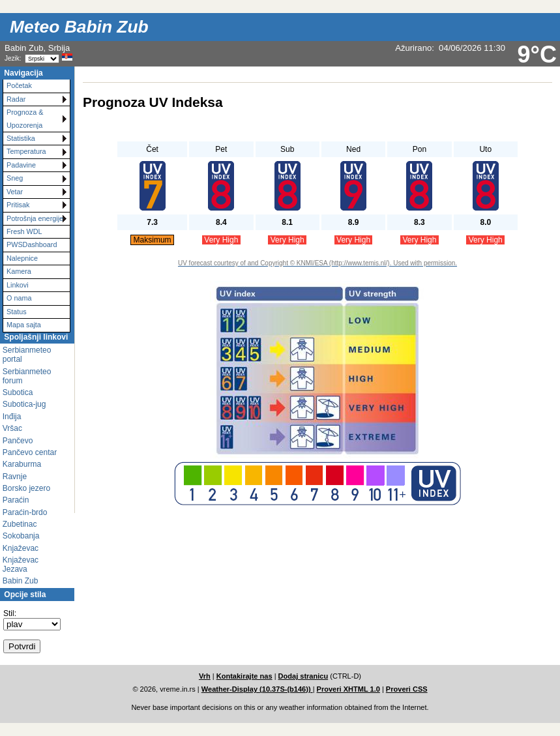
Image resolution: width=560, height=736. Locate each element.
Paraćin (16, 500)
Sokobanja (21, 536)
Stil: (10, 613)
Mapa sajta (24, 325)
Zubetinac (20, 524)
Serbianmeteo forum (27, 376)
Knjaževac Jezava (21, 565)
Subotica (18, 392)
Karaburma (22, 464)
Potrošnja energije (35, 218)
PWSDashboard (32, 244)
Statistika (21, 138)
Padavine (21, 165)
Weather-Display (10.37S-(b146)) (257, 689)
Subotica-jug (24, 404)
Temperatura (26, 151)
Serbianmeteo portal (27, 355)
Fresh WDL (24, 231)
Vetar (15, 192)
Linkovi (18, 285)
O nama (19, 298)
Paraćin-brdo (25, 512)
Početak (19, 85)
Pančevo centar (30, 452)
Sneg (15, 178)
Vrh (205, 676)
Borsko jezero (26, 488)
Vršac (12, 428)
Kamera (19, 271)
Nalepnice (22, 258)
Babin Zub (21, 581)
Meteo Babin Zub (79, 27)
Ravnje (15, 477)
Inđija (12, 417)
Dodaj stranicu (303, 676)
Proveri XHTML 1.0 (348, 689)
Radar (16, 99)
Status (17, 312)
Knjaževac (21, 548)
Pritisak (18, 205)
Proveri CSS (407, 689)
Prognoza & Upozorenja (25, 118)
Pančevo (18, 441)
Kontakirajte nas (244, 676)
